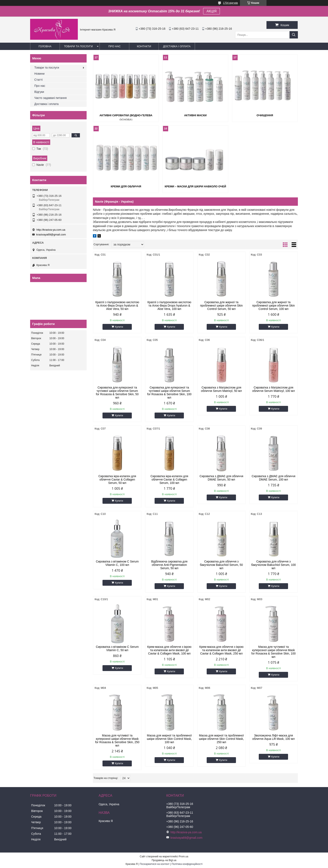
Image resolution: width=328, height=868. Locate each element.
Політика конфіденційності (187, 864)
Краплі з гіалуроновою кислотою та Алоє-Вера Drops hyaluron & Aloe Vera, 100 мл (169, 306)
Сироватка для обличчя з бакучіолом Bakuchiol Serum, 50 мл (221, 565)
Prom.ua (184, 856)
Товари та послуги (78, 46)
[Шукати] (294, 35)
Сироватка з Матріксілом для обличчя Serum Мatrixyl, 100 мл (274, 389)
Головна (45, 46)
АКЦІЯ (211, 11)
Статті (38, 80)
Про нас (115, 46)
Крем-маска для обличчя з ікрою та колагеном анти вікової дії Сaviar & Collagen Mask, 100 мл (169, 650)
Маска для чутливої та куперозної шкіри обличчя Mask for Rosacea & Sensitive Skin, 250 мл (117, 740)
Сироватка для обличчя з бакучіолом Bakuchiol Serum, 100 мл (274, 565)
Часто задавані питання (51, 98)
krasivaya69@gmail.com (51, 235)
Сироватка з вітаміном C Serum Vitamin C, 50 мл (117, 648)
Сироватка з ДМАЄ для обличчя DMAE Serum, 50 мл (221, 478)
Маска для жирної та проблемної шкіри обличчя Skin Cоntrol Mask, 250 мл (221, 739)
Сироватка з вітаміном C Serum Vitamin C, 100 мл (117, 563)
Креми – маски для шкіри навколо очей (195, 186)
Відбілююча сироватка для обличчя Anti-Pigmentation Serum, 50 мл (169, 565)
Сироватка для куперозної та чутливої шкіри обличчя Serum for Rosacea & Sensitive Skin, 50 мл (117, 392)
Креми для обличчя (126, 186)
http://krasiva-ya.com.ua (51, 230)
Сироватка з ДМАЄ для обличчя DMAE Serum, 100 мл (274, 478)
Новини (39, 74)
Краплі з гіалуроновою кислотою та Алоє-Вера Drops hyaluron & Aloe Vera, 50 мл (117, 306)
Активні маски (195, 115)
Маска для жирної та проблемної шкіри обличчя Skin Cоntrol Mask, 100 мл (169, 739)
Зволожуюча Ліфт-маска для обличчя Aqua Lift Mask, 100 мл (274, 737)
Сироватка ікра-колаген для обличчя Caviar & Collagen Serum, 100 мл (169, 479)
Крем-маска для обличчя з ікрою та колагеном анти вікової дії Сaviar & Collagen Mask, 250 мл (221, 650)
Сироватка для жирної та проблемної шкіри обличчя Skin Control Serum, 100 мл (273, 306)
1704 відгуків (230, 3)
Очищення (265, 115)
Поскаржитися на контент (155, 864)
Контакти (144, 46)
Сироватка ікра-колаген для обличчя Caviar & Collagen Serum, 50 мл (117, 479)
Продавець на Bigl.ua (164, 860)
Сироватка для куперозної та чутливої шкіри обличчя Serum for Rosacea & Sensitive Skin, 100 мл (169, 392)
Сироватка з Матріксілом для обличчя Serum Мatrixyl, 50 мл (222, 389)
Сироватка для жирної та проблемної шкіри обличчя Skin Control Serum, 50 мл (222, 306)
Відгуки (39, 92)
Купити (119, 327)
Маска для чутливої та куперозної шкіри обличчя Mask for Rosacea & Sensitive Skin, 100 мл (274, 652)
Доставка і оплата (177, 46)
